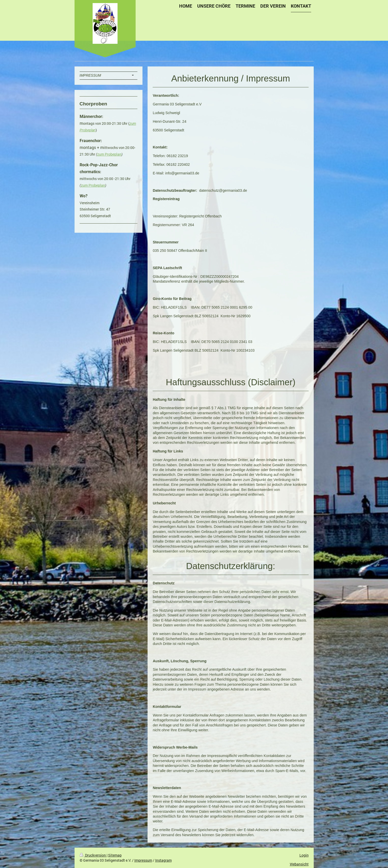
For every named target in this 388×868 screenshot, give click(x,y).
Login (304, 855)
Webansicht (299, 864)
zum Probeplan (109, 154)
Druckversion (93, 855)
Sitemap (115, 855)
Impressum (143, 860)
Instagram (163, 860)
